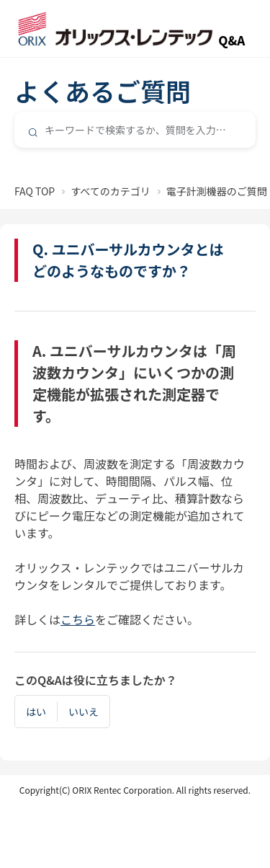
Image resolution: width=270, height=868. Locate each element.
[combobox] (135, 130)
